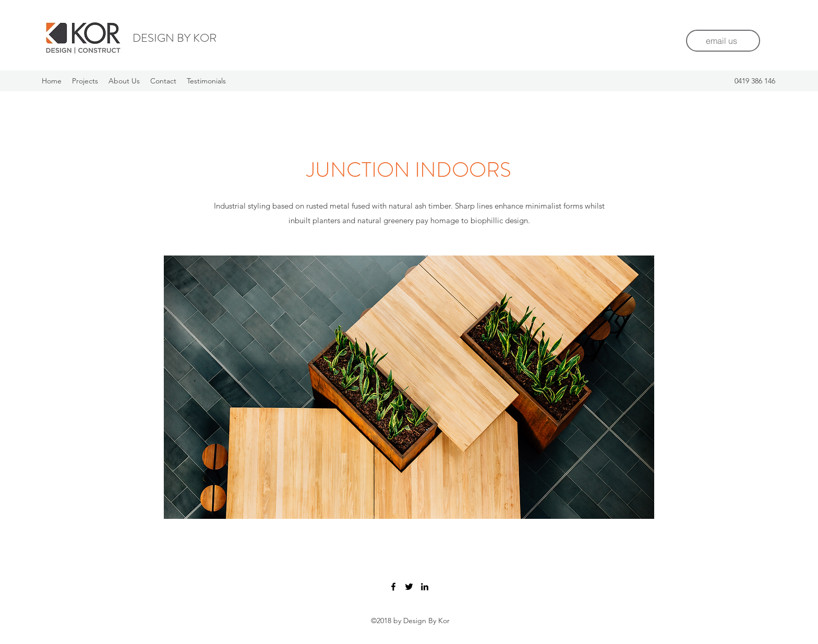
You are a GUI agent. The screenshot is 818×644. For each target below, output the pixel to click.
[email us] (723, 41)
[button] (409, 387)
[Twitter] (409, 587)
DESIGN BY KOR (175, 38)
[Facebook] (393, 587)
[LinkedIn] (425, 587)
